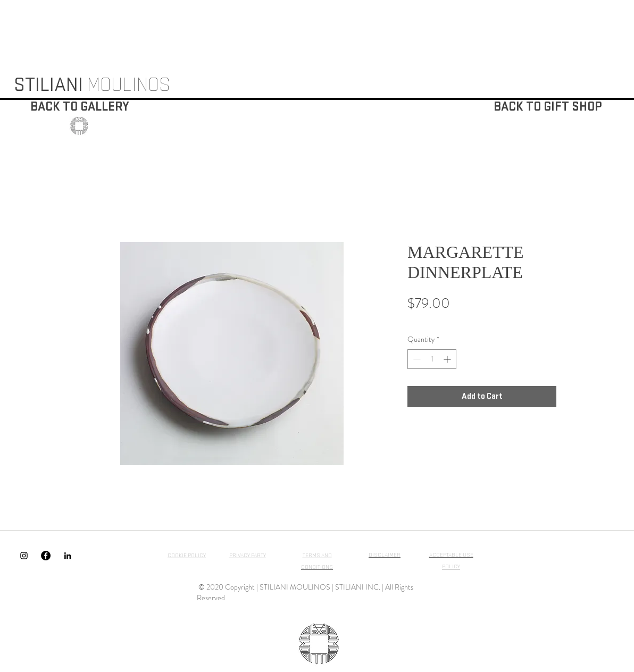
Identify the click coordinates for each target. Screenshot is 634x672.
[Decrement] (416, 359)
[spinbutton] (432, 359)
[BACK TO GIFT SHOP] (548, 107)
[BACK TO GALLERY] (80, 107)
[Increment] (448, 359)
